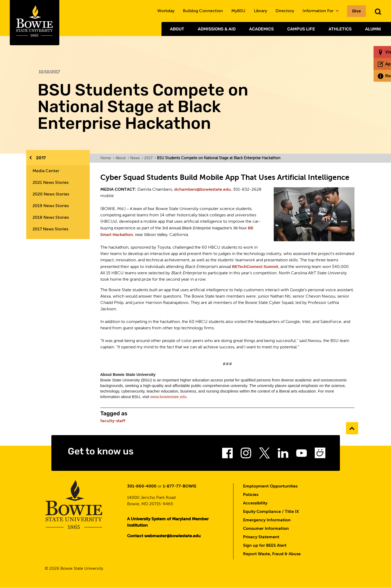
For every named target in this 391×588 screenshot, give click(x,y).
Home (107, 158)
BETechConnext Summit (255, 266)
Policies (251, 495)
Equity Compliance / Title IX (271, 512)
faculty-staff (113, 421)
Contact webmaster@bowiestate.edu (164, 536)
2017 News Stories (50, 229)
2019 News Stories (51, 206)
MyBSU (238, 11)
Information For (321, 11)
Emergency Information (267, 520)
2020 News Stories (51, 194)
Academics (261, 29)
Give (356, 11)
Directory (285, 11)
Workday (166, 11)
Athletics (340, 29)
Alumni (373, 29)
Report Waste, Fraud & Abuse (272, 554)
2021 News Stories (51, 183)
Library (260, 11)
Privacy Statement (261, 537)
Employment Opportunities (270, 486)
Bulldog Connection (203, 11)
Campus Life (301, 29)
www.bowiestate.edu (168, 397)
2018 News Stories (51, 218)
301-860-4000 (142, 486)
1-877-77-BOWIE (180, 486)
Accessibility (255, 503)
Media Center (46, 171)
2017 (41, 158)
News (137, 158)
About (177, 29)
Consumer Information (266, 529)
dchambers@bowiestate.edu (203, 190)
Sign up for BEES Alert (265, 546)
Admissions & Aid (217, 29)
